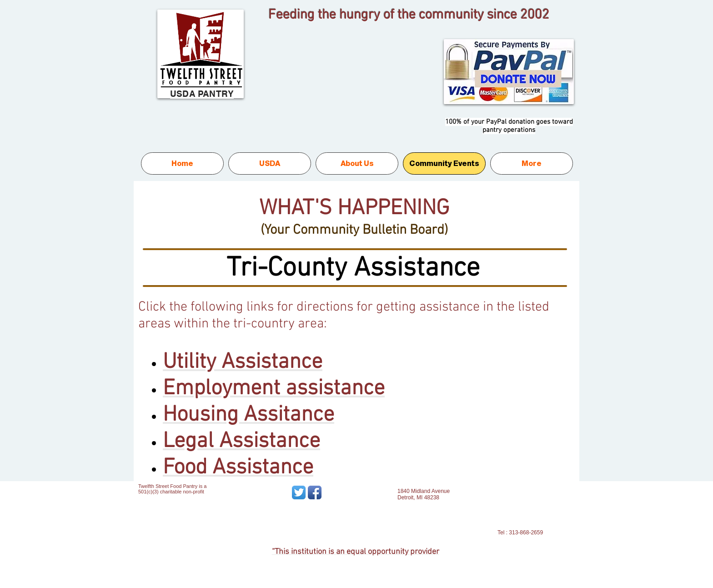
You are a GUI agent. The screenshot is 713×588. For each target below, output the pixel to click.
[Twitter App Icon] (299, 493)
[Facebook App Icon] (315, 493)
